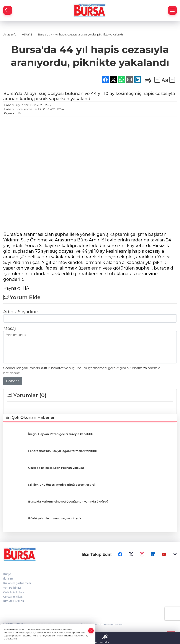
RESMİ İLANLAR (14, 602)
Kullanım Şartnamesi (17, 584)
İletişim (8, 579)
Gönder (13, 381)
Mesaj (10, 329)
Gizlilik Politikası (14, 593)
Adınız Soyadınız (21, 312)
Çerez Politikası (13, 597)
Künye (7, 574)
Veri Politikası (12, 588)
